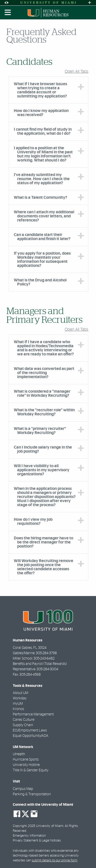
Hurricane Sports (26, 760)
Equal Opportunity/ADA (31, 736)
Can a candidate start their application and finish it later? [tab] (42, 237)
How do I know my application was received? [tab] (41, 113)
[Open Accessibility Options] (6, 3)
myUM (18, 704)
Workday (20, 698)
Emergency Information (29, 836)
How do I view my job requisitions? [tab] (33, 522)
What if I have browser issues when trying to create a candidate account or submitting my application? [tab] (40, 90)
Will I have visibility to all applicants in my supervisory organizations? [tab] (42, 470)
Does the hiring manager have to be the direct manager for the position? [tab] (44, 542)
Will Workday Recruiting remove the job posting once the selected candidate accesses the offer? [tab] (44, 567)
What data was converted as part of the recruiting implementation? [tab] (44, 373)
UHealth (19, 754)
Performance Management (33, 714)
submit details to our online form (55, 860)
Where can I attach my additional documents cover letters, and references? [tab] (44, 216)
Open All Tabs (77, 71)
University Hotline (26, 765)
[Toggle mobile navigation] (8, 13)
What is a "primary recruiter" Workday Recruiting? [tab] (40, 431)
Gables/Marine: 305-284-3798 (35, 653)
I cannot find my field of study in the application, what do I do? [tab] (43, 131)
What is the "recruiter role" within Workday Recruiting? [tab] (44, 412)
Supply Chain (23, 725)
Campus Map (23, 789)
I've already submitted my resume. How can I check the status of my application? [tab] (42, 179)
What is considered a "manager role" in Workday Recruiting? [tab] (42, 393)
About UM (20, 693)
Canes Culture (24, 720)
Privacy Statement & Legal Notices (37, 841)
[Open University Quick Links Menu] (90, 3)
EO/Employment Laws (30, 730)
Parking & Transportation (32, 794)
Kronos (18, 709)
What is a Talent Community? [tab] (40, 197)
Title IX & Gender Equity (31, 770)
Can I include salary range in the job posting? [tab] (43, 449)
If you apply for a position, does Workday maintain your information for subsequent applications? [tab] (42, 259)
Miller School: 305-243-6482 (34, 659)
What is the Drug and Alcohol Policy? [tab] (40, 282)
